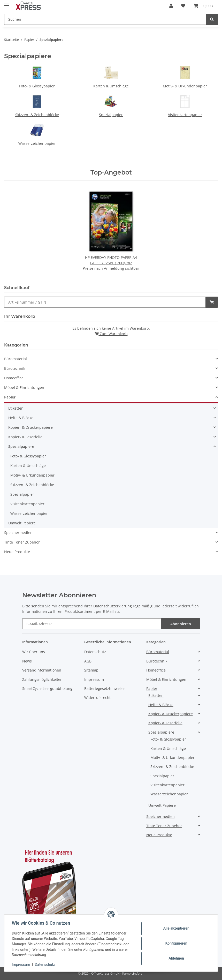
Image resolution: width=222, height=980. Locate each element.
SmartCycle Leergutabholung (47, 688)
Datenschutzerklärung (113, 606)
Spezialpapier (111, 115)
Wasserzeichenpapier (37, 143)
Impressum (94, 679)
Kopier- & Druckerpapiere (30, 427)
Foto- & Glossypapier (37, 86)
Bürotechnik (15, 368)
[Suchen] (105, 19)
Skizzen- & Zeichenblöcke (37, 115)
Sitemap (91, 670)
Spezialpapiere (21, 446)
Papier (10, 397)
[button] (171, 6)
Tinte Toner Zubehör (22, 542)
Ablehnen (175, 958)
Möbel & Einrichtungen (24, 387)
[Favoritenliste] (183, 6)
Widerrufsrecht (97, 698)
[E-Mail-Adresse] (92, 624)
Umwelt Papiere (22, 523)
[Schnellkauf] (105, 302)
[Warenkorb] (204, 6)
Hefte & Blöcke (21, 418)
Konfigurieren (175, 943)
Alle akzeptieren (175, 928)
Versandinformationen (42, 670)
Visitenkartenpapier (185, 115)
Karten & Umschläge (111, 86)
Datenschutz (95, 652)
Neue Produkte (17, 552)
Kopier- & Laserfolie (25, 437)
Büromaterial (16, 359)
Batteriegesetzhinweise (104, 688)
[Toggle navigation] (7, 3)
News (27, 661)
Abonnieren (181, 624)
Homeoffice (14, 378)
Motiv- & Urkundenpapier (185, 86)
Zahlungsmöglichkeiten (42, 679)
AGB (88, 661)
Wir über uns (34, 652)
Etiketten (16, 408)
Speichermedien (18, 533)
